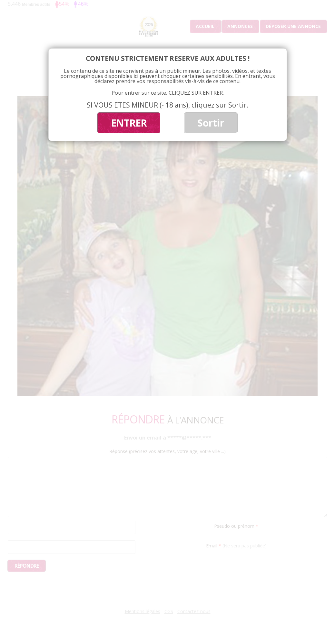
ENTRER (129, 123)
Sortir (211, 123)
